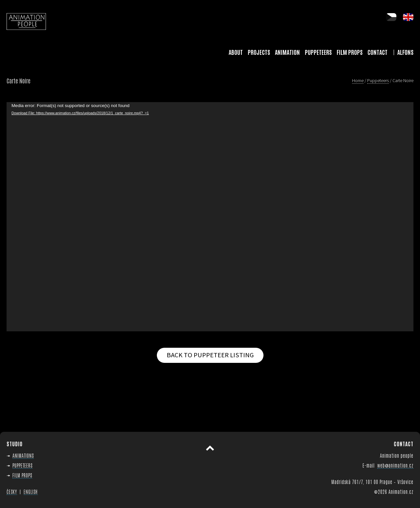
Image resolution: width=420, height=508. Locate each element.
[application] (210, 217)
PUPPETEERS (22, 465)
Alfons (405, 52)
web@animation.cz (395, 465)
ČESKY (12, 492)
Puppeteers (318, 52)
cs (391, 17)
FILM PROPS (22, 475)
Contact (378, 52)
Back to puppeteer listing (210, 355)
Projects (259, 52)
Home (358, 80)
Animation (287, 52)
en (408, 17)
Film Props (350, 52)
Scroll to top (210, 448)
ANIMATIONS (23, 455)
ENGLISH (31, 492)
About (236, 52)
